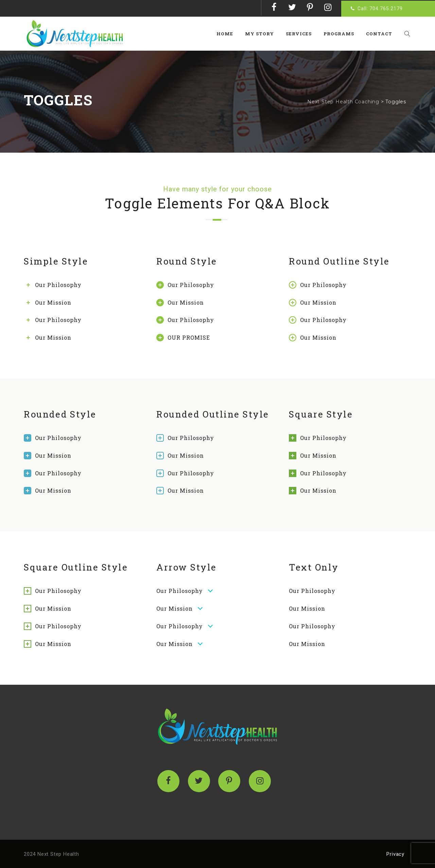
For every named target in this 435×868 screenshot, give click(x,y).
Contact (381, 34)
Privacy (395, 854)
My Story (262, 34)
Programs (341, 34)
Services (301, 34)
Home (228, 34)
